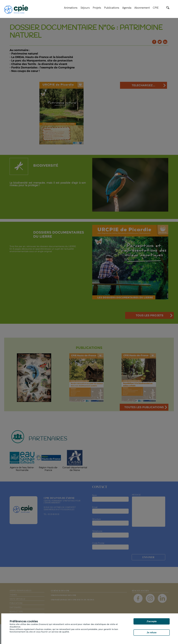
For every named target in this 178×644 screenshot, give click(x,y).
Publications (112, 8)
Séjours (85, 8)
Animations (71, 8)
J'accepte (152, 621)
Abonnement (142, 8)
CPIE (156, 8)
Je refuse (152, 633)
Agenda (127, 8)
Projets (97, 8)
